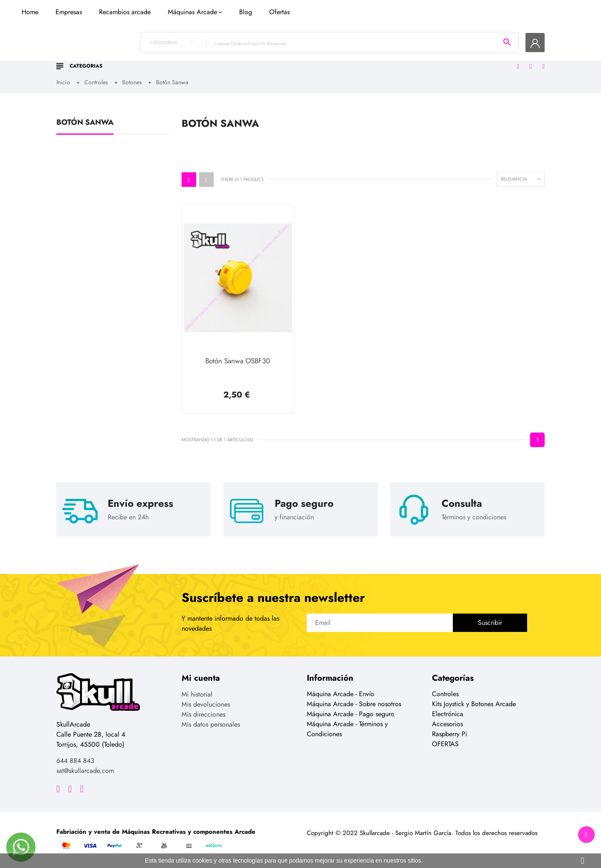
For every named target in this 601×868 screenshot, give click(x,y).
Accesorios (447, 723)
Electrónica (448, 713)
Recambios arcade (258, 59)
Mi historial (197, 694)
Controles (445, 693)
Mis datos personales (211, 724)
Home (164, 59)
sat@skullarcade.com (85, 770)
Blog (379, 59)
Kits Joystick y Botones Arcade (474, 703)
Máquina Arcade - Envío (341, 693)
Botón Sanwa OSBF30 (238, 362)
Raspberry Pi (449, 733)
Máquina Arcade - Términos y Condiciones (347, 728)
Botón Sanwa (85, 124)
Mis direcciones (203, 714)
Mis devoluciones (206, 704)
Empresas (202, 59)
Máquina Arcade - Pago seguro (351, 713)
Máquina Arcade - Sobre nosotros (354, 703)
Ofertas (413, 59)
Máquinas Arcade (326, 59)
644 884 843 (75, 760)
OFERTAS (445, 743)
